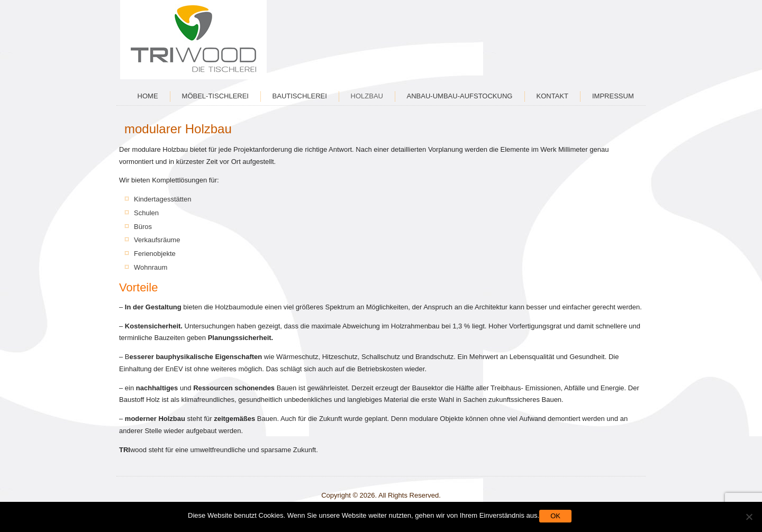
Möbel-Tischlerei (215, 96)
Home (148, 96)
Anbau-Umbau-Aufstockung (460, 96)
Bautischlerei (300, 96)
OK (555, 516)
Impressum (613, 96)
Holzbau (367, 96)
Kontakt (552, 96)
